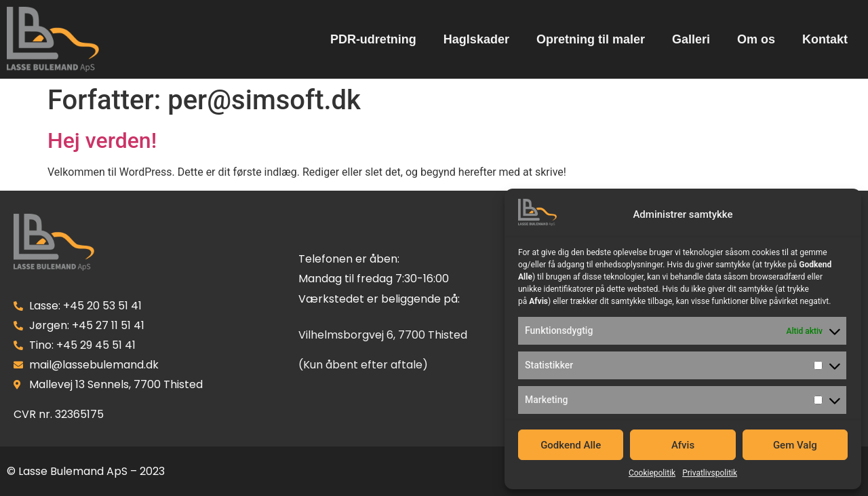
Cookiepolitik (652, 473)
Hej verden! (102, 140)
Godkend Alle (571, 445)
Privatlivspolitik (710, 473)
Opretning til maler (591, 39)
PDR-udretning (373, 39)
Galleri (691, 39)
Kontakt (825, 39)
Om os (756, 39)
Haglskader (476, 39)
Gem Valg (795, 445)
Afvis (683, 445)
